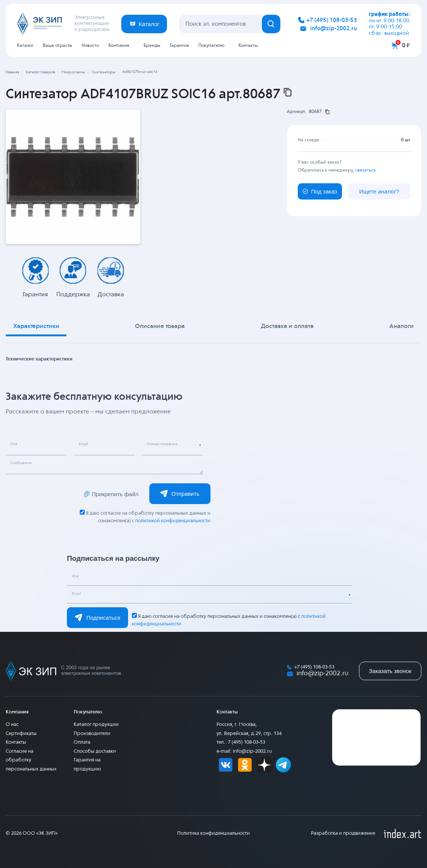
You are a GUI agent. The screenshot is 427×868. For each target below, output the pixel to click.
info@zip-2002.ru (334, 29)
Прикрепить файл (111, 494)
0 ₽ (406, 46)
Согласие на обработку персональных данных (31, 760)
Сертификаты (21, 734)
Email (86, 445)
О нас (12, 725)
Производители (92, 734)
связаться (365, 170)
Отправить (180, 494)
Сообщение (24, 464)
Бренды (152, 46)
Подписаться (97, 617)
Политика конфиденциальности (213, 833)
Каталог (25, 46)
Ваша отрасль (57, 46)
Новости (90, 46)
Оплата (82, 742)
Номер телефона (166, 445)
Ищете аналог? (379, 191)
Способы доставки (95, 751)
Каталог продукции (96, 725)
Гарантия (179, 46)
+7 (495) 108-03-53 (332, 20)
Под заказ (320, 191)
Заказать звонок (390, 671)
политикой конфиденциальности (173, 521)
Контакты (248, 46)
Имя (16, 445)
